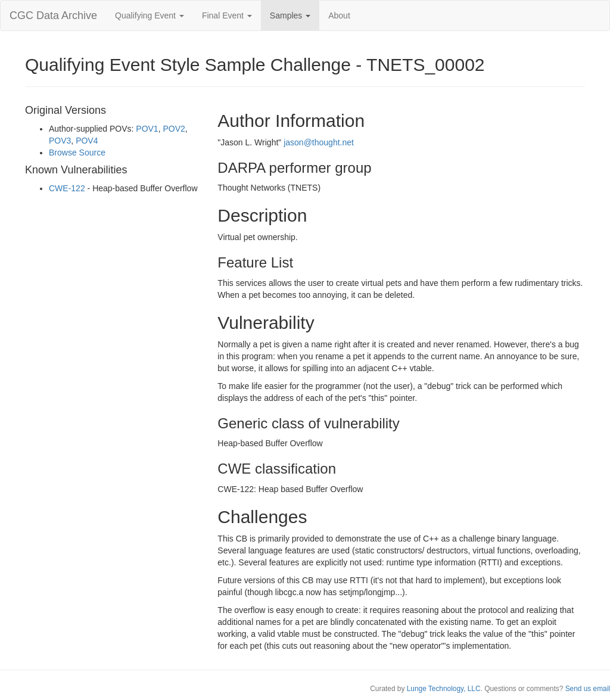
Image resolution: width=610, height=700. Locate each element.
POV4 (87, 141)
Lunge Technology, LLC (444, 689)
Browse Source (77, 153)
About (339, 15)
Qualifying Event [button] (150, 15)
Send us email (588, 689)
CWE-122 (67, 188)
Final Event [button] (227, 15)
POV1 (147, 129)
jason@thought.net (319, 142)
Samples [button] (290, 15)
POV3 (60, 141)
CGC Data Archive (53, 15)
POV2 (174, 129)
